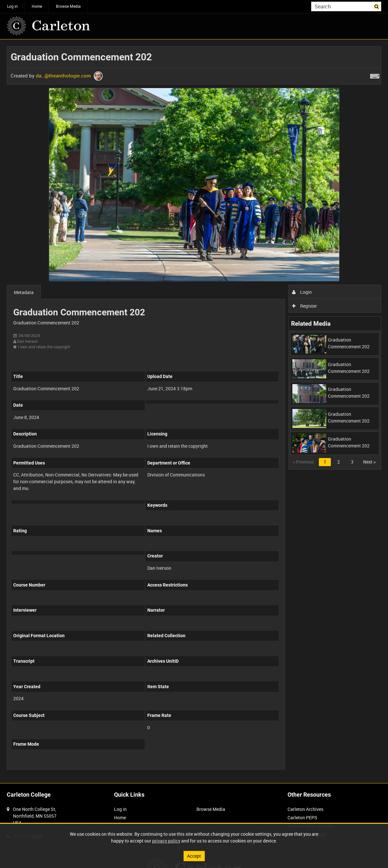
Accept (194, 856)
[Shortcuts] (375, 75)
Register (304, 306)
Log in (12, 6)
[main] (194, 411)
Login (302, 292)
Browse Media (68, 6)
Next (369, 462)
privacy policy (166, 841)
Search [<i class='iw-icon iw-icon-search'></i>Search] (378, 6)
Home (37, 6)
